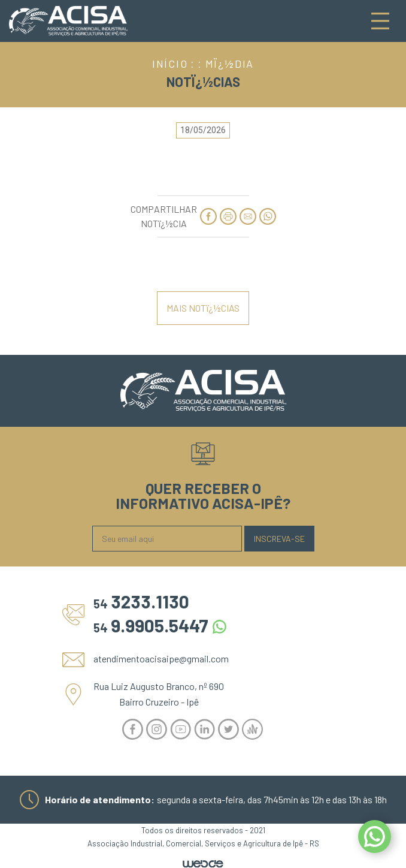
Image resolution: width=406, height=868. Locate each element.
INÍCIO (170, 64)
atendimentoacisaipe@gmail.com (161, 658)
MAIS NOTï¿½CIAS (203, 308)
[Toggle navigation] (380, 21)
